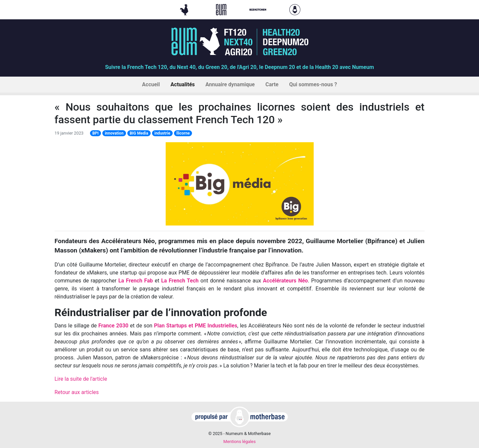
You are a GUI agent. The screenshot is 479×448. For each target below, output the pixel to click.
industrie (162, 133)
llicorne (183, 133)
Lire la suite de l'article (81, 379)
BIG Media (139, 133)
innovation (114, 133)
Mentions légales (239, 442)
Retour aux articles (77, 392)
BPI (95, 133)
